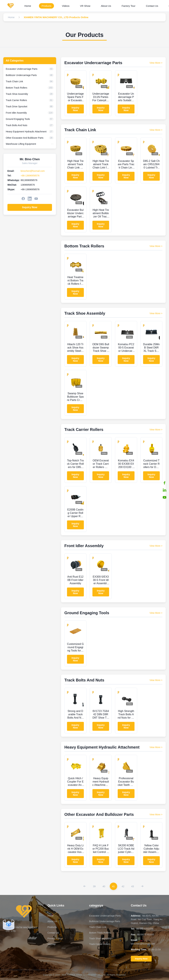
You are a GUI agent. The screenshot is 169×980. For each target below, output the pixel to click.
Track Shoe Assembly (100, 938)
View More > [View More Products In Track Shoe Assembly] (156, 313)
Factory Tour (128, 6)
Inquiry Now (30, 207)
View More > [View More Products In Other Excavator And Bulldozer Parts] (156, 814)
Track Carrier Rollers (100, 944)
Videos (66, 6)
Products (46, 6)
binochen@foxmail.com (33, 171)
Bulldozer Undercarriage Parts (105, 921)
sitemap (52, 944)
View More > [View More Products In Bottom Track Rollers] (156, 246)
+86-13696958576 (30, 176)
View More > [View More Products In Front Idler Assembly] (156, 546)
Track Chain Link (98, 927)
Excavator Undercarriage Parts (105, 916)
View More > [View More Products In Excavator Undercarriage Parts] (156, 63)
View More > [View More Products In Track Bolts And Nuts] (156, 680)
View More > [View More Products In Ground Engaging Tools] (156, 613)
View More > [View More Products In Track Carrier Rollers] (156, 430)
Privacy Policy (55, 938)
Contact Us (152, 6)
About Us (106, 6)
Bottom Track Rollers (100, 933)
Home (28, 6)
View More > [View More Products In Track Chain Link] (156, 130)
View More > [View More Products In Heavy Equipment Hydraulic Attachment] (156, 747)
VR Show (85, 6)
